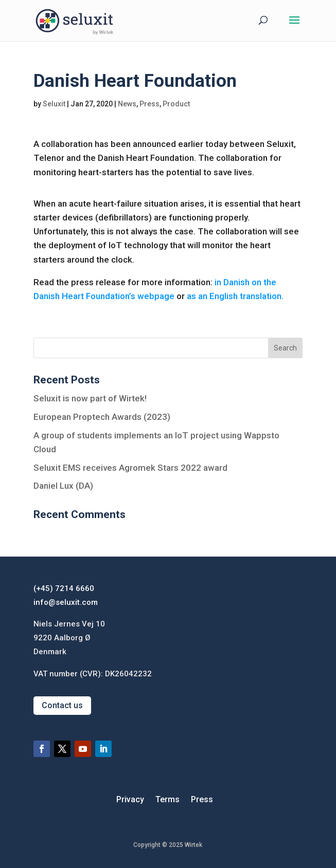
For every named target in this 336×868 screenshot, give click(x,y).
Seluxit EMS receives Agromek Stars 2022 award (130, 468)
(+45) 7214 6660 (64, 588)
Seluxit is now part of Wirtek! (90, 398)
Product (176, 104)
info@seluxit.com (66, 602)
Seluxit (54, 104)
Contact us (62, 705)
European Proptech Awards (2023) (102, 417)
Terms (167, 800)
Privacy (130, 800)
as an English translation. (235, 296)
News (127, 104)
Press (149, 104)
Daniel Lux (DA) (63, 486)
